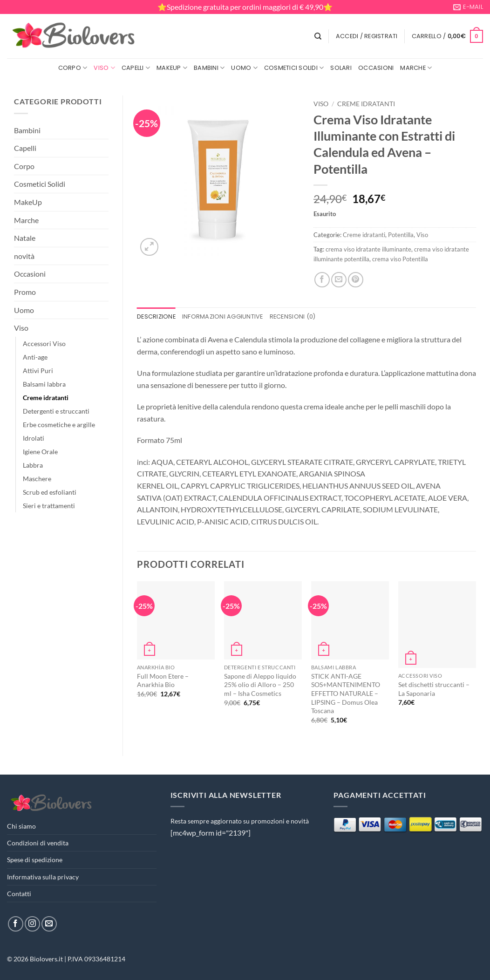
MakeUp (172, 68)
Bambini (209, 68)
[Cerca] (318, 36)
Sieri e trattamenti (49, 506)
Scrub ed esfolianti (50, 492)
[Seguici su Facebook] (16, 924)
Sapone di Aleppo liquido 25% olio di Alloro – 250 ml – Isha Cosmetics (260, 685)
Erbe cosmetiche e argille (59, 425)
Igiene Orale (40, 452)
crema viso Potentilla (400, 259)
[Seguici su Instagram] (32, 924)
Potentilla (401, 235)
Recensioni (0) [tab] (293, 316)
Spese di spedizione (35, 860)
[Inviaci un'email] (49, 924)
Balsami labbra (44, 384)
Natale (25, 238)
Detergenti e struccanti (56, 411)
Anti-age (35, 357)
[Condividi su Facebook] (322, 280)
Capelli (136, 68)
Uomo (244, 68)
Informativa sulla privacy (43, 877)
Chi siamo (21, 826)
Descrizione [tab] (156, 316)
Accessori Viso (44, 344)
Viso (104, 68)
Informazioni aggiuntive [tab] (223, 316)
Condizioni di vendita (38, 843)
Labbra (33, 465)
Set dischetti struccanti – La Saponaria (434, 689)
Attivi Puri (38, 371)
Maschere (37, 479)
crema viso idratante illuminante (368, 249)
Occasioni (376, 68)
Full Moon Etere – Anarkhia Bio (163, 681)
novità (24, 256)
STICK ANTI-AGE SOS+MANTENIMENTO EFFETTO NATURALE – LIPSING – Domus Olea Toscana (346, 694)
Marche (416, 68)
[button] (367, 36)
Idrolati (34, 438)
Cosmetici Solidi (294, 68)
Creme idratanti (46, 398)
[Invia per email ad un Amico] (339, 280)
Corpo (73, 68)
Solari (341, 68)
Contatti (19, 894)
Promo (25, 292)
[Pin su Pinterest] (356, 280)
